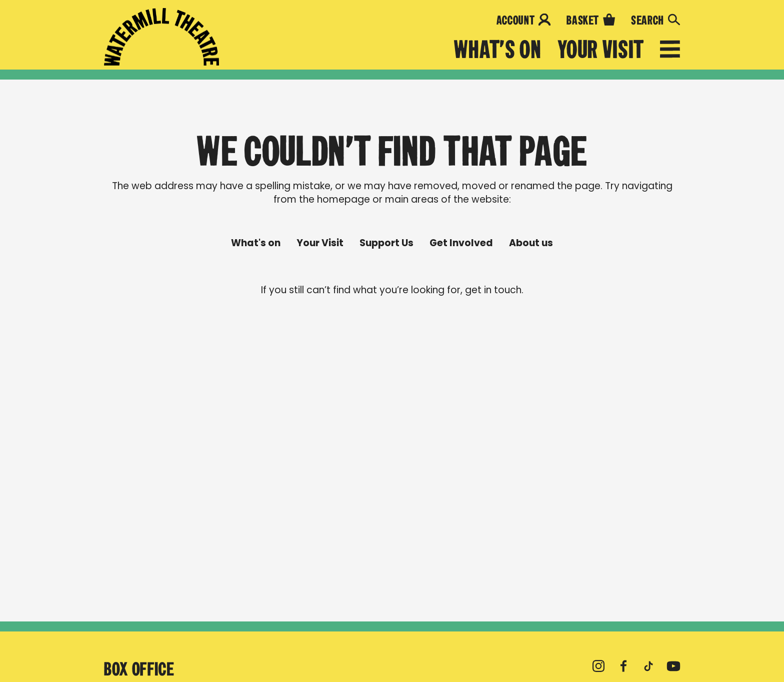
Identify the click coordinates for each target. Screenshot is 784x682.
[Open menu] (670, 51)
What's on (498, 50)
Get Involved (461, 243)
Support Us (386, 243)
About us (531, 243)
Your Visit (601, 50)
